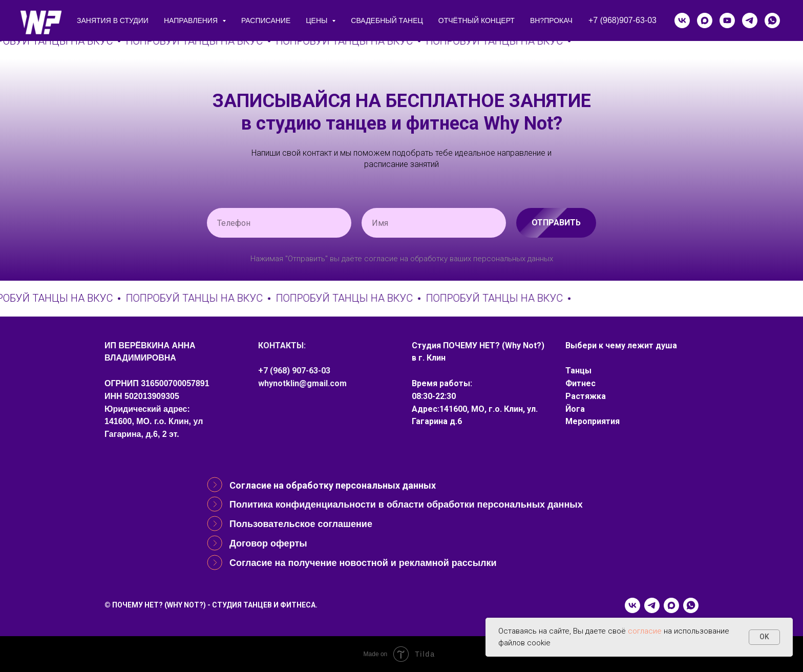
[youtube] (727, 20)
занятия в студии (113, 20)
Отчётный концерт (477, 20)
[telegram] (750, 20)
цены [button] (318, 20)
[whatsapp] (772, 20)
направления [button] (192, 20)
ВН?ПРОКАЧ (551, 20)
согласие (645, 631)
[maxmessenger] (705, 20)
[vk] (682, 20)
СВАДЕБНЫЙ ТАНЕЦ (387, 20)
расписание (266, 20)
